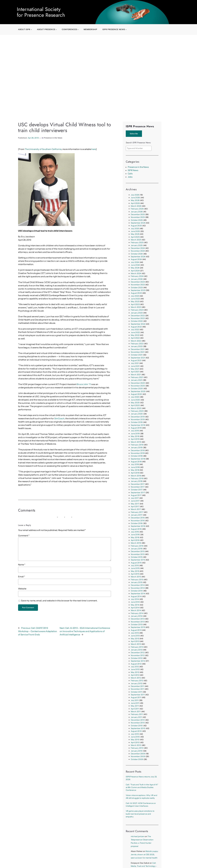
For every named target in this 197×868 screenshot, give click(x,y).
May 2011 (135, 706)
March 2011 (136, 712)
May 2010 (135, 740)
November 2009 (138, 756)
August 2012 (136, 664)
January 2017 (137, 515)
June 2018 (135, 467)
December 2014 (138, 585)
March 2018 (136, 476)
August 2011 (136, 697)
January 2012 (137, 683)
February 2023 (137, 310)
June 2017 (135, 501)
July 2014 (135, 599)
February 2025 (137, 243)
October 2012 (137, 658)
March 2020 (136, 408)
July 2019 (135, 431)
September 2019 (138, 425)
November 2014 (138, 588)
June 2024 (135, 265)
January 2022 (137, 346)
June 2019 (135, 434)
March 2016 (136, 543)
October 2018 (137, 456)
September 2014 (138, 594)
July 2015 (135, 566)
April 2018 (135, 473)
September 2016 (138, 526)
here (94, 149)
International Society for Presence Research (41, 12)
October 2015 (137, 557)
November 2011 (138, 689)
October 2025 (137, 220)
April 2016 (135, 540)
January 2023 (137, 313)
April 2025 (135, 237)
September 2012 (138, 661)
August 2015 (136, 563)
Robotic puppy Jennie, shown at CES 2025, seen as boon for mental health (144, 855)
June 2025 (135, 231)
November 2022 (138, 318)
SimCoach (59, 418)
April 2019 (135, 439)
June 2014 (135, 602)
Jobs (130, 177)
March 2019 (136, 442)
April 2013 (135, 641)
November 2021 (138, 352)
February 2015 (137, 580)
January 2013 (137, 650)
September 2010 (138, 728)
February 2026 (137, 209)
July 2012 (135, 667)
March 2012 (136, 678)
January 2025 (137, 245)
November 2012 (138, 655)
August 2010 (136, 731)
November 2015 (138, 554)
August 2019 (136, 428)
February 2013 (137, 647)
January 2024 (137, 279)
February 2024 (137, 276)
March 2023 (136, 307)
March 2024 (136, 273)
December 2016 (138, 518)
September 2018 (138, 459)
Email (22, 577)
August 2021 (136, 360)
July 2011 (135, 700)
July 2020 (135, 397)
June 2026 (135, 198)
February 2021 (137, 377)
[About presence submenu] (56, 29)
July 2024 (135, 262)
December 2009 (138, 754)
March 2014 (136, 610)
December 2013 (138, 619)
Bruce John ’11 (84, 384)
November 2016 (138, 521)
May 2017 (135, 504)
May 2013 (135, 639)
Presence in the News (53, 138)
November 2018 (138, 453)
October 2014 (137, 591)
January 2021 (137, 380)
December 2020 (138, 383)
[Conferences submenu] (78, 29)
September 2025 (138, 223)
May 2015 (135, 571)
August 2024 (136, 259)
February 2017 (137, 512)
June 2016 (135, 535)
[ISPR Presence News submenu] (126, 29)
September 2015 (138, 560)
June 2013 (135, 636)
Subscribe (134, 134)
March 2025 (136, 240)
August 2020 (136, 394)
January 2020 (137, 414)
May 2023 (135, 301)
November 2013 (138, 622)
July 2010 (135, 734)
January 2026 (137, 212)
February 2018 (137, 478)
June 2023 (135, 299)
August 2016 (136, 529)
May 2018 (135, 470)
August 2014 (136, 596)
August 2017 (136, 495)
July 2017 (135, 498)
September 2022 (138, 324)
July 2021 (135, 363)
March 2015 (136, 577)
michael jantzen (138, 836)
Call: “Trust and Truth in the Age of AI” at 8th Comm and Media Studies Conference (142, 787)
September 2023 (138, 290)
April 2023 (135, 304)
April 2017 (135, 507)
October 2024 (137, 254)
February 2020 (137, 411)
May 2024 (135, 268)
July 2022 (135, 330)
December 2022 (138, 316)
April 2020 (135, 405)
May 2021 (135, 369)
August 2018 (136, 462)
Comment (24, 536)
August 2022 (136, 327)
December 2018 (138, 450)
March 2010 (136, 745)
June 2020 (135, 400)
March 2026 (136, 206)
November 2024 (138, 251)
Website (22, 589)
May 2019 (135, 436)
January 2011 (136, 717)
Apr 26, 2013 (33, 138)
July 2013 (135, 633)
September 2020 (138, 391)
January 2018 (137, 481)
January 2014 (137, 616)
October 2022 (137, 321)
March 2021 (136, 375)
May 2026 (135, 200)
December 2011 (138, 686)
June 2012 (135, 669)
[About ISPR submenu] (31, 29)
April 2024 (135, 271)
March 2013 (136, 644)
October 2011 (137, 692)
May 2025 (135, 234)
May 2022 (135, 335)
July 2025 (135, 229)
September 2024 (138, 257)
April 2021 (135, 372)
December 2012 (138, 653)
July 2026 (135, 195)
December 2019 (138, 417)
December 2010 (138, 720)
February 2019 (137, 445)
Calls (130, 174)
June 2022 (135, 332)
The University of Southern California (43, 149)
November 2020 (138, 386)
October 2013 (137, 624)
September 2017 (138, 493)
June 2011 (135, 703)
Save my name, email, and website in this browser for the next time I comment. (59, 601)
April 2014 (135, 608)
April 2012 (135, 675)
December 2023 (138, 282)
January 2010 (137, 751)
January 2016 (137, 549)
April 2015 (135, 574)
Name (22, 565)
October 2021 (137, 355)
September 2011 (138, 695)
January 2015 (137, 582)
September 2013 (138, 627)
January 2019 (137, 448)
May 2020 (135, 403)
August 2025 (136, 226)
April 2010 (135, 742)
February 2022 (137, 344)
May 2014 (135, 605)
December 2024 (138, 248)
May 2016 (135, 537)
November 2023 (138, 285)
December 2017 (138, 484)
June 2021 (135, 366)
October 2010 (137, 726)
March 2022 (136, 341)
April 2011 (135, 709)
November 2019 (138, 419)
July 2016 (135, 532)
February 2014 (137, 613)
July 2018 (135, 464)
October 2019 (137, 422)
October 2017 (137, 490)
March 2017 (136, 509)
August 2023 (136, 293)
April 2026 (135, 203)
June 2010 (135, 737)
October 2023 (137, 288)
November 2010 (138, 723)
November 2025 (138, 217)
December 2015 (138, 551)
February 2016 (137, 546)
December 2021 (138, 349)
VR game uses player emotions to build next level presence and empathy (140, 814)
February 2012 (137, 681)
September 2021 (138, 358)
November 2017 (138, 487)
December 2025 (138, 214)
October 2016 (137, 523)
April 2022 (135, 338)
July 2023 (135, 296)
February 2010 (137, 748)
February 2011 (137, 714)
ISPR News (133, 170)
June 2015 (135, 568)
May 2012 (135, 672)
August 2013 (136, 630)
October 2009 (137, 759)
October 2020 (137, 389)
